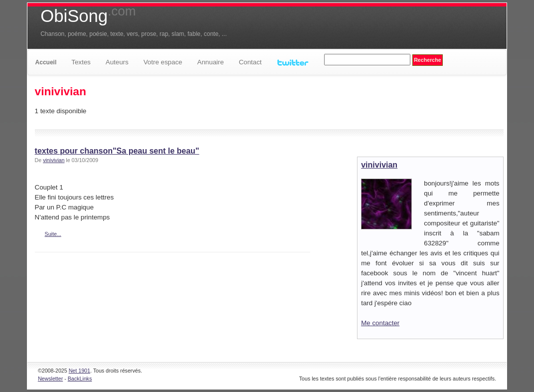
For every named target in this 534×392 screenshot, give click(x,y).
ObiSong (88, 16)
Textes (81, 62)
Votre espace (163, 62)
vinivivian (54, 160)
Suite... (53, 234)
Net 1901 (80, 371)
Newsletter (50, 379)
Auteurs (117, 62)
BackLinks (80, 379)
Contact (250, 62)
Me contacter (380, 323)
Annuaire (211, 62)
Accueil (46, 62)
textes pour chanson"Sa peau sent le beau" (117, 151)
